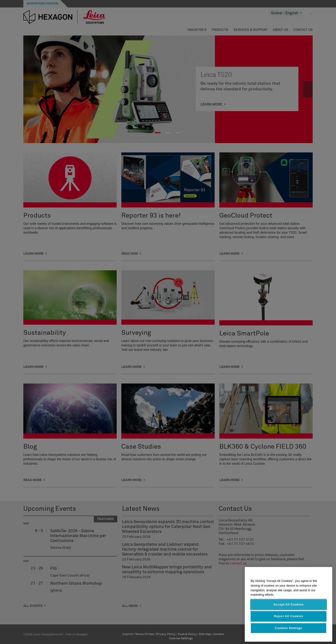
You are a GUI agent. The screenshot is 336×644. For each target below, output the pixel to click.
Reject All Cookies (289, 616)
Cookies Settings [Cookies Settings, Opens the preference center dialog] (289, 628)
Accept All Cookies (288, 604)
